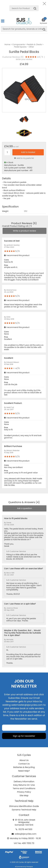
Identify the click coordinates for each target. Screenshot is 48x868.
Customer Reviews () (13, 57)
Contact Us (24, 764)
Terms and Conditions (24, 788)
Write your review (24, 59)
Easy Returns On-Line (24, 785)
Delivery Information (24, 782)
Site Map (24, 796)
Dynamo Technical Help (24, 810)
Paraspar (30, 867)
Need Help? (24, 771)
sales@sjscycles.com (26, 834)
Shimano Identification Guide (24, 806)
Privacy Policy (24, 792)
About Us (24, 760)
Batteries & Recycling (24, 767)
